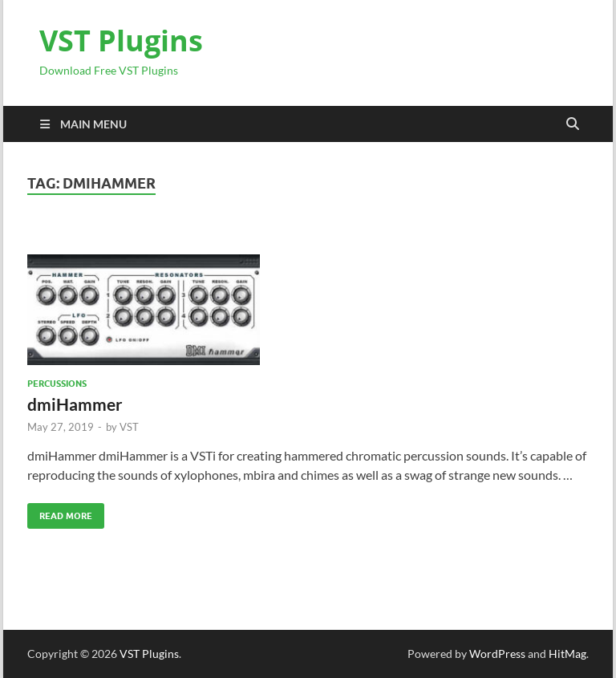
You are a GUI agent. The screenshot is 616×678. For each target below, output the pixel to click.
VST (129, 427)
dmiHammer (75, 404)
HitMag (567, 654)
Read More (60, 512)
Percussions (57, 384)
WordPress (497, 654)
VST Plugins (121, 41)
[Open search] (573, 124)
